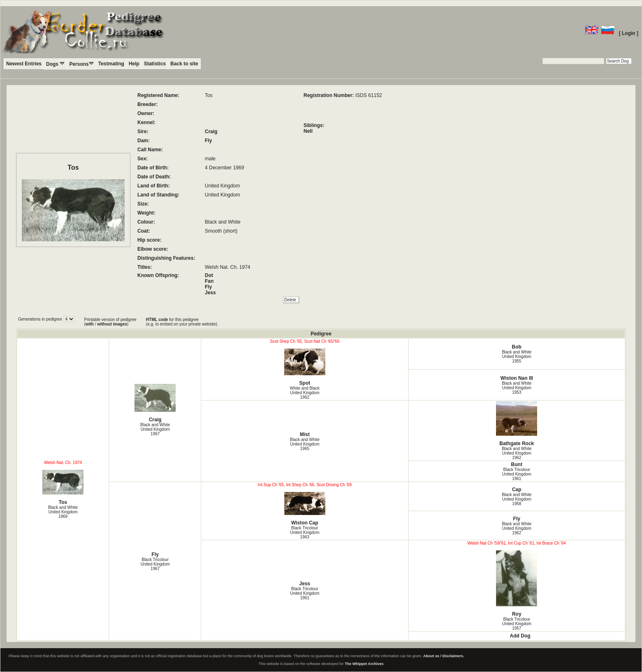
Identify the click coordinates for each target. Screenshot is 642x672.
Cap (517, 490)
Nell (308, 131)
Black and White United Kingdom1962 (517, 453)
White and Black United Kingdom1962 (305, 393)
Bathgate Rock (517, 424)
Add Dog (520, 636)
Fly (208, 141)
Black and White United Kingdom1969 (63, 512)
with (90, 324)
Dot (209, 275)
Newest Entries (24, 64)
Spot (305, 367)
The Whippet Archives (364, 664)
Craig (211, 132)
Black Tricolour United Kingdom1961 (517, 474)
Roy (517, 584)
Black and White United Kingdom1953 (517, 388)
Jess (210, 293)
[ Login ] (629, 33)
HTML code (157, 320)
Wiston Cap (305, 509)
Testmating (111, 64)
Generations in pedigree (41, 319)
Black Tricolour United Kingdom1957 (517, 624)
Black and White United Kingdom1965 (305, 444)
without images (112, 324)
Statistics (155, 64)
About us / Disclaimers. (444, 656)
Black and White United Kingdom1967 (155, 429)
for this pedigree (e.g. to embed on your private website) (182, 322)
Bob (517, 347)
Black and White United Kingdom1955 (517, 357)
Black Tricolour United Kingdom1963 (305, 532)
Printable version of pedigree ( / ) (110, 322)
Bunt (517, 464)
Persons (81, 64)
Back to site (184, 64)
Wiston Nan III (517, 378)
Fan (209, 281)
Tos (63, 487)
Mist (305, 434)
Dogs (55, 64)
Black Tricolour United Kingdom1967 (155, 564)
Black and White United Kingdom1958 (517, 499)
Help (134, 64)
